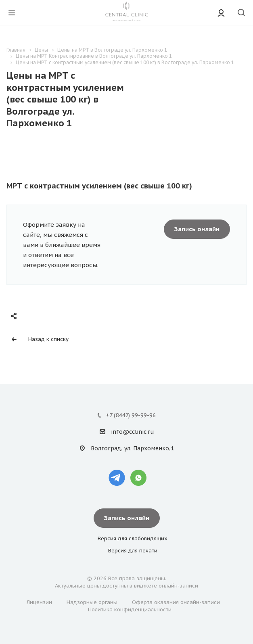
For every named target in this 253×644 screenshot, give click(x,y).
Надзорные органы (92, 602)
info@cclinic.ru (132, 432)
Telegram (117, 478)
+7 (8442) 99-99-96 (131, 415)
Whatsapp (138, 478)
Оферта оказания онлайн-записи (176, 602)
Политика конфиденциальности (130, 609)
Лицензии (39, 602)
